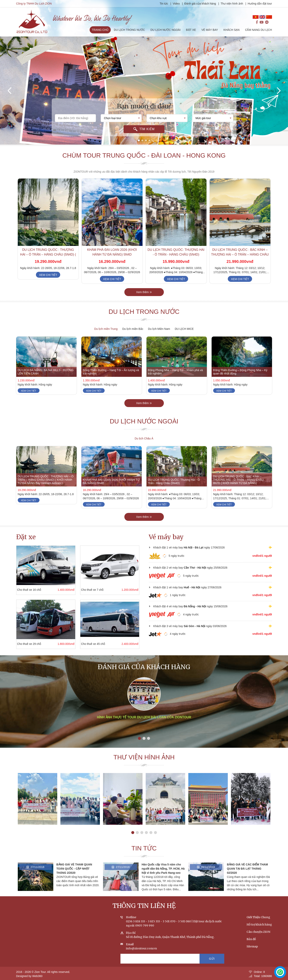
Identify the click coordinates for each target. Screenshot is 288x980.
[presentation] (10, 91)
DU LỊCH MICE (184, 329)
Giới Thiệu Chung (258, 917)
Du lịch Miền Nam (159, 329)
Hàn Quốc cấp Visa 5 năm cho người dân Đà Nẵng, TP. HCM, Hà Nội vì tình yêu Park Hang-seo (163, 869)
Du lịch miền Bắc (133, 329)
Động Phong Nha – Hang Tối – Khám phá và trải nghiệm (175, 372)
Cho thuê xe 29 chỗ (29, 644)
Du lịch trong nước (144, 312)
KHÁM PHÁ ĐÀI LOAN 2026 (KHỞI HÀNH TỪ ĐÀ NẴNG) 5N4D (111, 481)
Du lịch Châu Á (144, 438)
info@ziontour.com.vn (141, 948)
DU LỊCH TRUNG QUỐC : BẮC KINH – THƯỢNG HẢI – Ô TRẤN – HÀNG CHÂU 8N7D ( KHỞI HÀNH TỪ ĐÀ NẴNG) (240, 254)
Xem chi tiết (48, 275)
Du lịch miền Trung (106, 329)
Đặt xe (26, 537)
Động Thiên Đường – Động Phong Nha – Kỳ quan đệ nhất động (240, 372)
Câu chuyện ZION (258, 932)
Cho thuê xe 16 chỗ (29, 590)
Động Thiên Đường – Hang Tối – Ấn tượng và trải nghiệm (111, 372)
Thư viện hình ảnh (232, 4)
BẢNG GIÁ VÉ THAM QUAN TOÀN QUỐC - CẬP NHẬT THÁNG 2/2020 (74, 869)
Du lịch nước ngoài (144, 421)
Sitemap (252, 946)
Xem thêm (144, 292)
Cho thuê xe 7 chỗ (92, 590)
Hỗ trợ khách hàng (259, 925)
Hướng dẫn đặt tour (260, 4)
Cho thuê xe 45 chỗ (93, 644)
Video (176, 4)
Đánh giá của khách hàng (200, 4)
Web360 (37, 976)
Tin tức (164, 4)
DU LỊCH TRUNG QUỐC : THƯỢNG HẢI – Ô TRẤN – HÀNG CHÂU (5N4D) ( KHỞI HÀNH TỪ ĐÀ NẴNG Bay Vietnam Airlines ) (46, 480)
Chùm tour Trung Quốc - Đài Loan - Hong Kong (144, 155)
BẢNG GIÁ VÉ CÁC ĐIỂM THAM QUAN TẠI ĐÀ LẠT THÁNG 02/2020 (248, 869)
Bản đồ (251, 939)
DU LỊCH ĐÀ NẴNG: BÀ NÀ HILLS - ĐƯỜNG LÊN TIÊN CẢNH (46, 372)
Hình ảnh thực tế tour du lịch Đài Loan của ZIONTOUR (144, 717)
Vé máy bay (166, 537)
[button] (139, 140)
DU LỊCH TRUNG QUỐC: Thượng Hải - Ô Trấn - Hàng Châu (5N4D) (174, 481)
